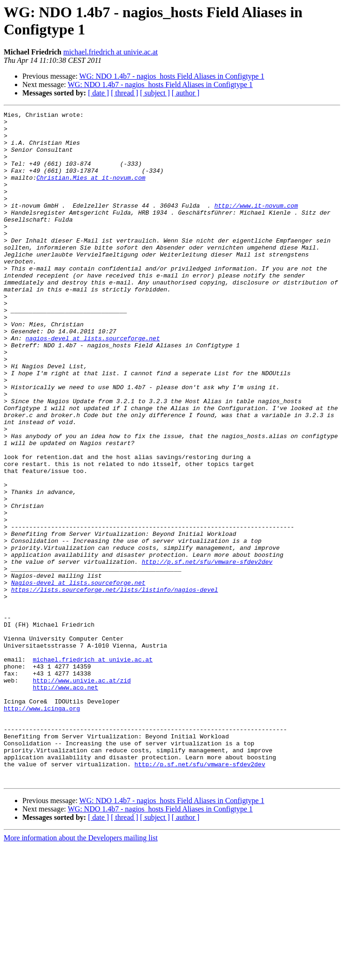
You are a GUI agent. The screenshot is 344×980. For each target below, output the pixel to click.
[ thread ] (125, 93)
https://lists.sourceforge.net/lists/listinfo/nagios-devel (115, 686)
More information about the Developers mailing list (81, 972)
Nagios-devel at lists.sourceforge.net (78, 677)
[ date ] (98, 93)
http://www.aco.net (65, 803)
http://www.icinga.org (42, 828)
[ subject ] (155, 93)
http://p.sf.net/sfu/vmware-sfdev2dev (207, 652)
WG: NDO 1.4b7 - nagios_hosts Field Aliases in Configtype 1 (172, 76)
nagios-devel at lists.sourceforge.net (93, 384)
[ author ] (186, 93)
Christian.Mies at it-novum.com (91, 191)
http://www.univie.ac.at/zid (82, 795)
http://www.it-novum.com (256, 225)
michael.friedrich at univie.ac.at (111, 52)
